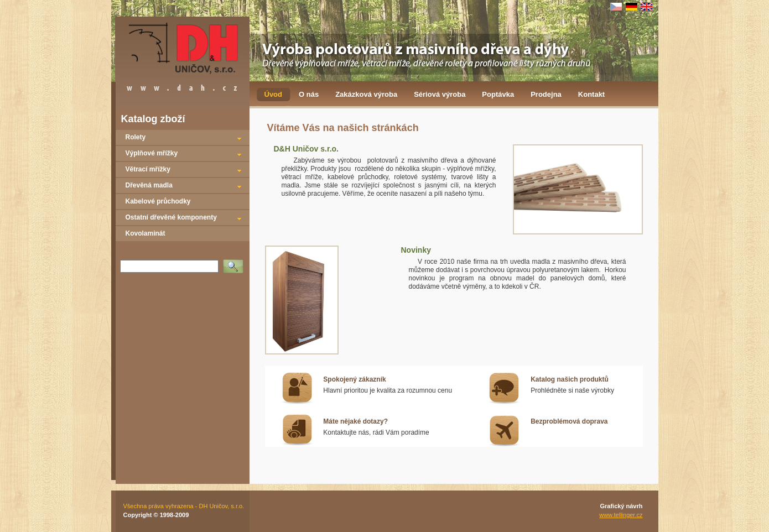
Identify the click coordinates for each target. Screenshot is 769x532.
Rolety (136, 137)
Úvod (274, 94)
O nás (309, 94)
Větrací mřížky (148, 169)
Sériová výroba (440, 94)
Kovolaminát (146, 233)
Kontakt (591, 94)
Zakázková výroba (366, 94)
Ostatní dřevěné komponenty (171, 217)
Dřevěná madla (149, 185)
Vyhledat (235, 263)
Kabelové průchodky (158, 201)
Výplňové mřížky (152, 153)
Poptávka (498, 94)
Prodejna (546, 94)
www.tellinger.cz (621, 515)
